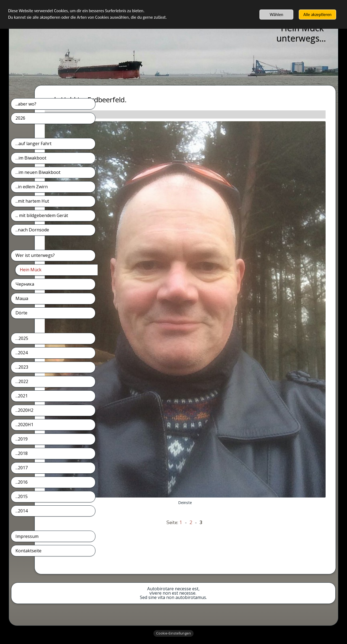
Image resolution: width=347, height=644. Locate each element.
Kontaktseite (28, 551)
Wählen (277, 15)
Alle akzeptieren (317, 15)
